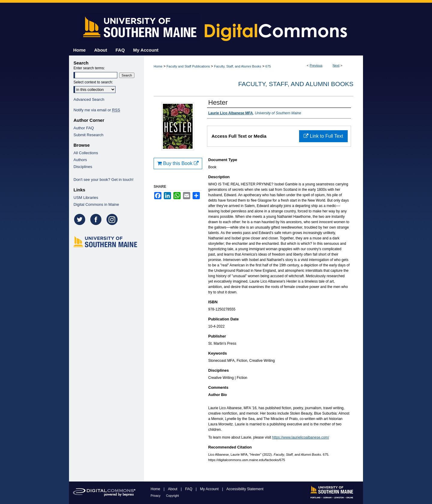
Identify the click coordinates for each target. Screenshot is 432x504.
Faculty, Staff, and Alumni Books (237, 66)
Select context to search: (93, 82)
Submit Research (88, 135)
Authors (80, 160)
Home (158, 66)
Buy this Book (178, 163)
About (173, 489)
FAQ (189, 489)
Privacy (156, 496)
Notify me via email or (97, 110)
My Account (210, 489)
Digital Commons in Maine (96, 204)
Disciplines (83, 167)
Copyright (173, 496)
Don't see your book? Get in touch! (103, 180)
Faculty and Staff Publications (188, 66)
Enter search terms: (89, 68)
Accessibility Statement (245, 489)
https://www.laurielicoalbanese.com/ (301, 437)
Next (336, 65)
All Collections (86, 153)
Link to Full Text (323, 136)
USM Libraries (86, 198)
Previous (316, 65)
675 (268, 66)
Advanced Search (89, 99)
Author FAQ (84, 128)
